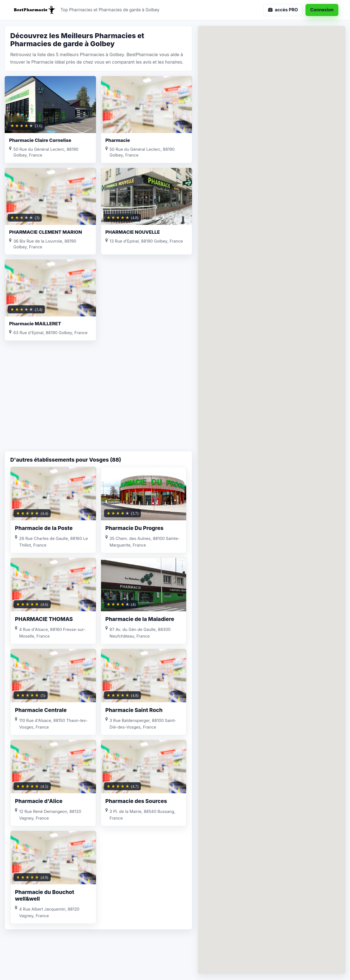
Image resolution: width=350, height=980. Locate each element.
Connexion (322, 10)
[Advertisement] (98, 407)
